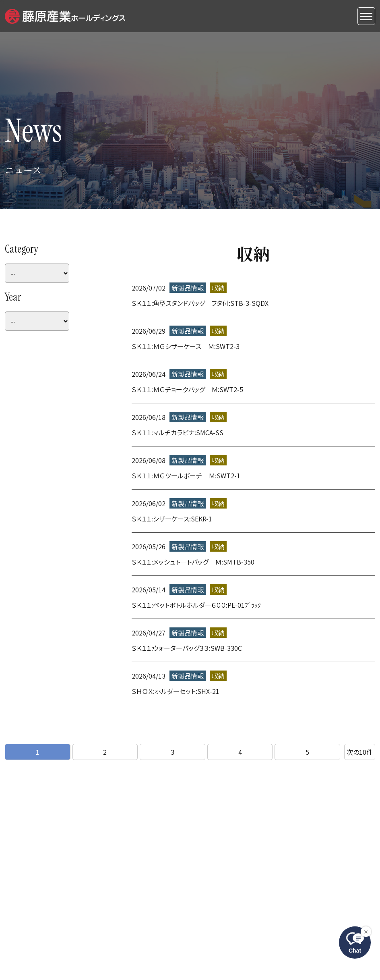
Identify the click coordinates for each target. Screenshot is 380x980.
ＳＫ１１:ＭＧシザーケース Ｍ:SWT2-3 (186, 346)
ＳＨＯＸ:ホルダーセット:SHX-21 (176, 691)
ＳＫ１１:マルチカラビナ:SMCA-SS (178, 432)
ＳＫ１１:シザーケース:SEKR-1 (172, 519)
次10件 (360, 752)
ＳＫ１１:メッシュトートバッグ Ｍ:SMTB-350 (193, 562)
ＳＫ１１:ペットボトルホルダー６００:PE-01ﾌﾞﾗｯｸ (196, 605)
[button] (65, 15)
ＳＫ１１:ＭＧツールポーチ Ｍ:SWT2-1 (186, 475)
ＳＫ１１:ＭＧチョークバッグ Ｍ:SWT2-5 (187, 389)
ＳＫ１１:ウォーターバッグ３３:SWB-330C (187, 648)
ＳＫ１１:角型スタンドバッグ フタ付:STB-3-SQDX (200, 303)
